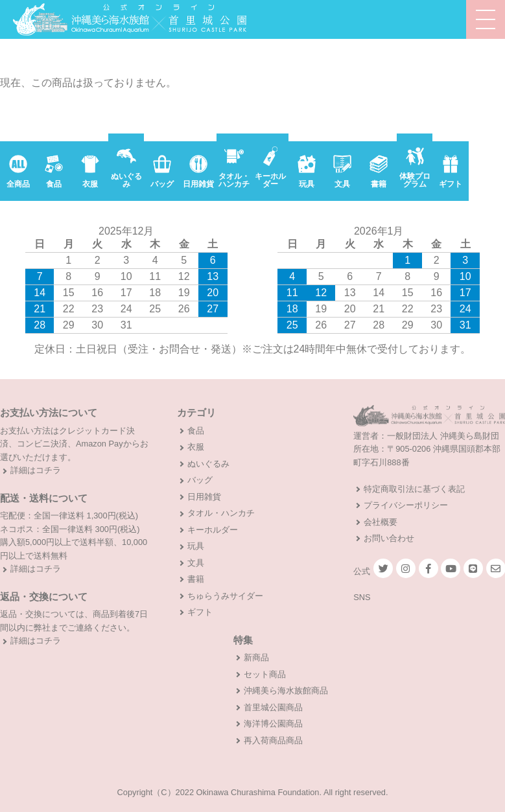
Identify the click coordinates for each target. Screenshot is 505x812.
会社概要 (381, 522)
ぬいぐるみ (208, 464)
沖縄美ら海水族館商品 (286, 690)
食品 (196, 431)
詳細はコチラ (36, 470)
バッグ (200, 480)
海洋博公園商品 (273, 724)
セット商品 (265, 674)
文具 (196, 563)
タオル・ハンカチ (221, 513)
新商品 (256, 657)
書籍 (196, 579)
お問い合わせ (389, 538)
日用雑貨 (204, 497)
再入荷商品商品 (273, 740)
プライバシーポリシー (406, 505)
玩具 (196, 546)
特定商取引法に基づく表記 (414, 489)
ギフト (200, 612)
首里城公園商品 (273, 707)
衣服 (196, 447)
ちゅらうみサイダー (225, 596)
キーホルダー (213, 530)
